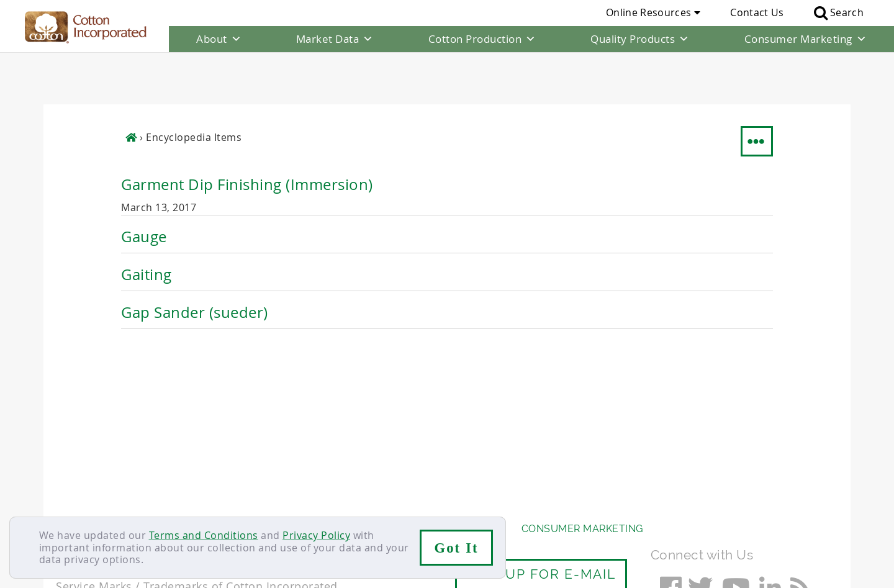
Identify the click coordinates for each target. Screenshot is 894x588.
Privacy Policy (316, 535)
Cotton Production (482, 39)
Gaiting (147, 222)
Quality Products (640, 39)
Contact (75, 501)
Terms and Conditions (204, 535)
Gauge (144, 184)
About (219, 39)
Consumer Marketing (806, 39)
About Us (83, 477)
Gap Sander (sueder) (195, 260)
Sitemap (177, 501)
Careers (126, 501)
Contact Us (757, 12)
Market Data (335, 39)
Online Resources (653, 12)
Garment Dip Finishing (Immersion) (247, 132)
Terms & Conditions (258, 501)
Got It (457, 548)
